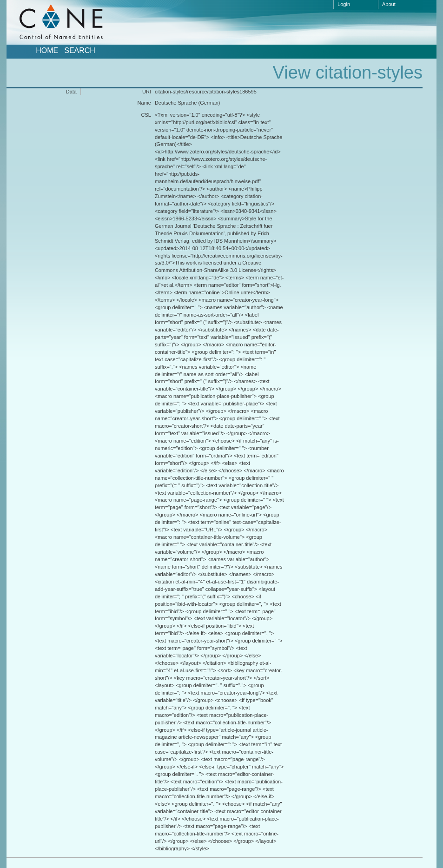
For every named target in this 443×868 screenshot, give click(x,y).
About (389, 4)
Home (47, 51)
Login (344, 4)
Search (80, 51)
